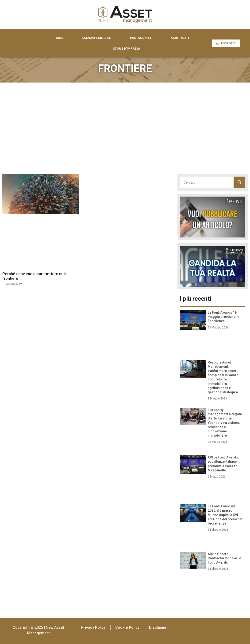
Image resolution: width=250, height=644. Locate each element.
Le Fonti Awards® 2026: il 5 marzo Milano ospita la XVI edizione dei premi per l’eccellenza (225, 515)
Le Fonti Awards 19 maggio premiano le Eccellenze (223, 317)
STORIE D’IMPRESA (127, 49)
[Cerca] (239, 182)
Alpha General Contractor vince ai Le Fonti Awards (224, 558)
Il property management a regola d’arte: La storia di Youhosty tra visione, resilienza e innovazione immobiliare (225, 423)
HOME (59, 38)
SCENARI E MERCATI (97, 38)
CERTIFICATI (180, 38)
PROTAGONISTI (141, 38)
